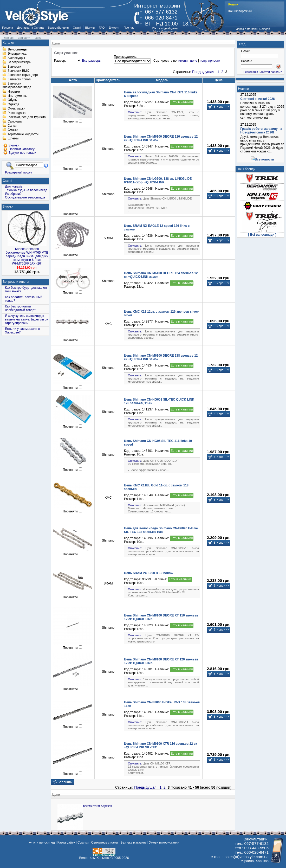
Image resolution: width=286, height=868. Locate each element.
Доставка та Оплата (30, 28)
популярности (210, 61)
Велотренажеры (19, 62)
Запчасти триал (19, 79)
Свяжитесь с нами (105, 843)
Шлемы (13, 139)
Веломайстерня (58, 28)
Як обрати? (13, 194)
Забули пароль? (271, 72)
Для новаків (14, 187)
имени (183, 61)
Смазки (13, 130)
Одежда (13, 104)
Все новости (264, 159)
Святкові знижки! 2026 (258, 99)
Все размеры (92, 61)
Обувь (12, 100)
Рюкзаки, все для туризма (27, 117)
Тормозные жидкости (23, 134)
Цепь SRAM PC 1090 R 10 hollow (149, 573)
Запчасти (14, 67)
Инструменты (17, 96)
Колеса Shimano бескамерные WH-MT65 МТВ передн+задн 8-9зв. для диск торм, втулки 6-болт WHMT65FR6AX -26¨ (27, 256)
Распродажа (17, 113)
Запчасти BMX (18, 71)
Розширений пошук (18, 172)
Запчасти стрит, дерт (23, 75)
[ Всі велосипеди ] (262, 235)
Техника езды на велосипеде (26, 190)
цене (194, 61)
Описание (135, 112)
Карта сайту (66, 843)
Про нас (129, 28)
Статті (77, 28)
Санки (12, 126)
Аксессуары (16, 58)
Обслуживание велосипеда (25, 197)
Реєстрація (251, 72)
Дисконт (114, 28)
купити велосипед (42, 843)
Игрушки (14, 92)
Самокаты (15, 121)
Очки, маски (16, 109)
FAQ (102, 28)
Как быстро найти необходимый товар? (20, 308)
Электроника (17, 54)
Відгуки (90, 28)
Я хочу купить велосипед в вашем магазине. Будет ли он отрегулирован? (27, 319)
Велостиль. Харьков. (95, 858)
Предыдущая (203, 72)
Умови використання (164, 843)
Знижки (8, 207)
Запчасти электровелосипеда (17, 86)
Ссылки (83, 843)
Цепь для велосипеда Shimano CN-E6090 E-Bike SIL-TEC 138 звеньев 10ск (161, 530)
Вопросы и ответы (16, 282)
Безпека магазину (133, 843)
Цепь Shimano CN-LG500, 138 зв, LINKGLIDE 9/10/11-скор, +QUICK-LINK (158, 181)
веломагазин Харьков (97, 806)
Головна (8, 28)
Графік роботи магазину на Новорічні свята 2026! (261, 131)
